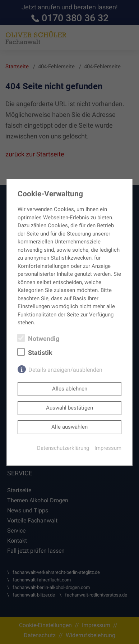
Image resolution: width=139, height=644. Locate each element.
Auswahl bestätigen (69, 408)
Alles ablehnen (70, 389)
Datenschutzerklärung (63, 448)
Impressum (108, 448)
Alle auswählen (69, 427)
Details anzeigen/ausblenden (65, 370)
